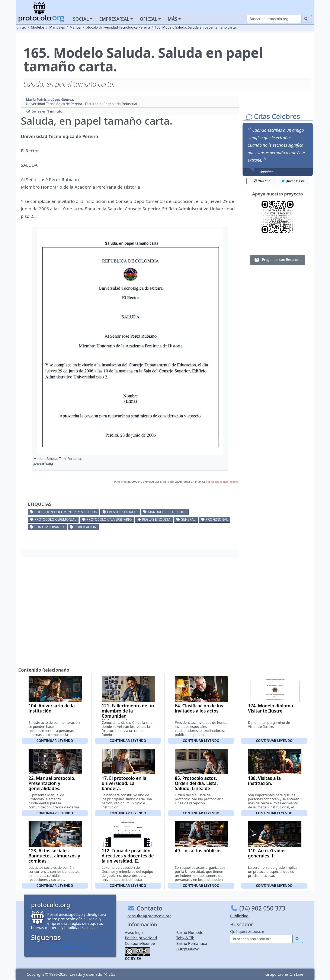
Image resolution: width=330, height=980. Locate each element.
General (188, 519)
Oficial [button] (148, 19)
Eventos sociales (122, 512)
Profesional (217, 519)
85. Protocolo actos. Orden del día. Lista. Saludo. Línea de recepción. (196, 786)
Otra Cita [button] (262, 181)
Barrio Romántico (192, 943)
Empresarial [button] (114, 19)
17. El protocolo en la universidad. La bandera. (124, 783)
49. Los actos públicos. (199, 851)
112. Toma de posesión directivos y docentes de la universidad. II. (128, 856)
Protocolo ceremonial (55, 519)
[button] (130, 342)
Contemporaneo (49, 527)
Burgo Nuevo (188, 949)
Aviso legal (134, 932)
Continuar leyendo (55, 741)
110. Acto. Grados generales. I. (267, 853)
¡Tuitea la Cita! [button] (293, 181)
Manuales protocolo (167, 512)
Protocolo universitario (109, 519)
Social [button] (81, 19)
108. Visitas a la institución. (265, 781)
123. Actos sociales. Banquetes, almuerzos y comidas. (54, 856)
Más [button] (172, 19)
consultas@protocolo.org (150, 916)
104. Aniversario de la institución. (52, 708)
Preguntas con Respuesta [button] (278, 260)
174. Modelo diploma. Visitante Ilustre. (271, 708)
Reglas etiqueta (156, 519)
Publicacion (85, 527)
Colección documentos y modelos (65, 512)
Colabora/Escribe (140, 943)
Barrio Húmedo (190, 932)
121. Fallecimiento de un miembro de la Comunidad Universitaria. (128, 713)
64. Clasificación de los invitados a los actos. (199, 708)
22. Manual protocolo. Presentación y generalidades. (52, 783)
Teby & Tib (185, 938)
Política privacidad (141, 938)
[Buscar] (274, 19)
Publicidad (239, 916)
